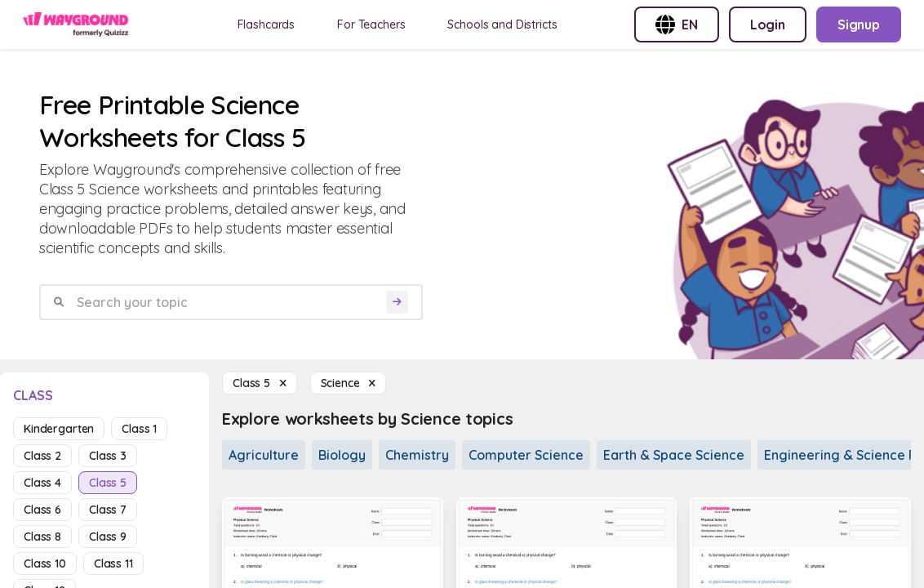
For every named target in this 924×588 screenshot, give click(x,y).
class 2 (42, 456)
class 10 (45, 563)
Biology (342, 455)
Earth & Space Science (674, 455)
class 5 (108, 483)
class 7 (108, 510)
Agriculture (264, 455)
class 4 (42, 483)
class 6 (42, 510)
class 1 (139, 429)
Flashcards (267, 24)
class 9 (108, 537)
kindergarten (59, 429)
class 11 (113, 563)
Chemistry (417, 455)
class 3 (108, 456)
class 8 (42, 537)
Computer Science (526, 455)
